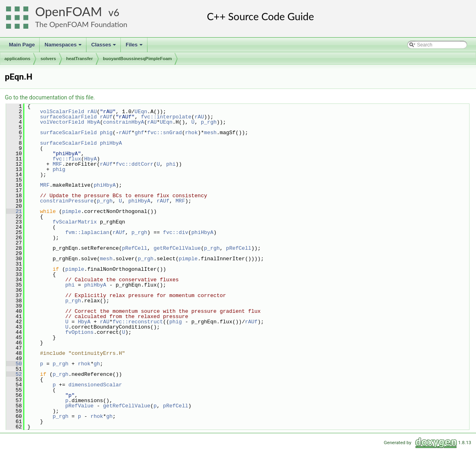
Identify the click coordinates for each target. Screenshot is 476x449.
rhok (191, 133)
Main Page (22, 45)
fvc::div (175, 232)
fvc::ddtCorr (135, 164)
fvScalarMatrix (75, 222)
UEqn (141, 112)
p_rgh (209, 122)
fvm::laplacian (87, 232)
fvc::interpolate (166, 117)
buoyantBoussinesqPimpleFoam (138, 59)
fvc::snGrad (164, 133)
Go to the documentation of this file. (50, 97)
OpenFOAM (69, 12)
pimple (72, 211)
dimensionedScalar (95, 385)
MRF (57, 164)
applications (17, 59)
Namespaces (64, 47)
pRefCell (135, 248)
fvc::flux (67, 159)
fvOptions (79, 332)
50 (14, 364)
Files (135, 47)
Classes (104, 47)
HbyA (94, 122)
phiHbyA (111, 143)
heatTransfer (80, 59)
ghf (139, 133)
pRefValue (79, 406)
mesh (210, 133)
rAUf (106, 117)
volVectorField (62, 122)
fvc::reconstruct (138, 322)
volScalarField (62, 112)
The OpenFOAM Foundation (81, 24)
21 (14, 211)
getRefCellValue (177, 248)
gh (97, 364)
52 (14, 374)
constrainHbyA (123, 122)
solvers (48, 59)
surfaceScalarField (68, 117)
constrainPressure (67, 201)
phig (106, 133)
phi (171, 164)
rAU (92, 112)
